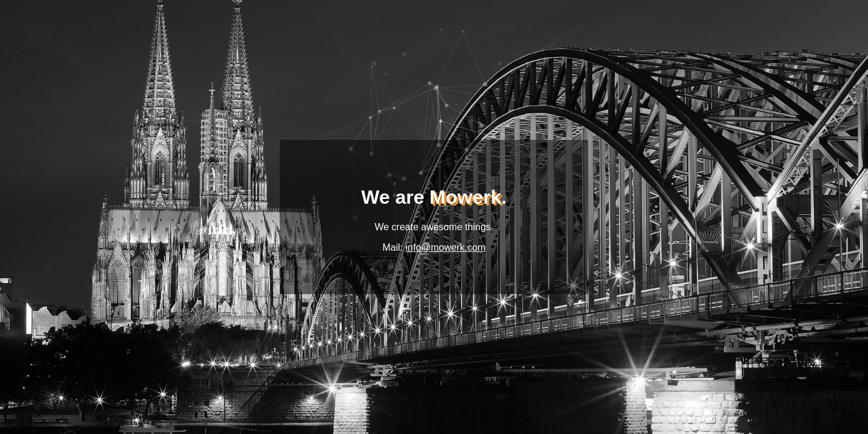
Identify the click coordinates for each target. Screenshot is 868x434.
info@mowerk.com (446, 247)
